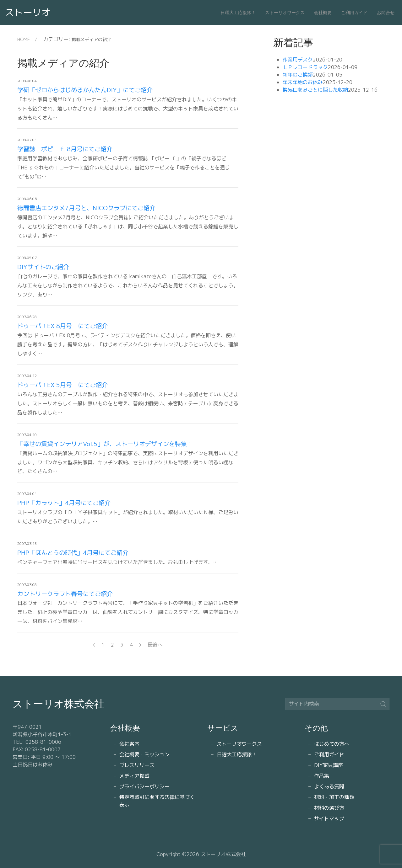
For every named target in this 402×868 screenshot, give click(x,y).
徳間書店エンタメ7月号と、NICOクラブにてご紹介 (86, 208)
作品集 (322, 776)
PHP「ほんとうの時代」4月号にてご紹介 (73, 553)
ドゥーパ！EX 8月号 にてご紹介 (62, 326)
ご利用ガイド (354, 13)
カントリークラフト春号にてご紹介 (65, 594)
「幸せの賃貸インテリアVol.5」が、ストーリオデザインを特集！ (105, 444)
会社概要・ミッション (144, 754)
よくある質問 (329, 786)
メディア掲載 (134, 776)
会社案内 (129, 744)
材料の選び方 (329, 808)
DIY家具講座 (329, 765)
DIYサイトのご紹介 (43, 267)
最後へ (155, 645)
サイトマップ (329, 818)
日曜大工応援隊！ (238, 13)
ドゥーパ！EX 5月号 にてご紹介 (62, 385)
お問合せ (386, 13)
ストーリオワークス (285, 13)
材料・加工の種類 (334, 797)
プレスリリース (137, 765)
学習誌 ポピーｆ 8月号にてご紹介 (65, 149)
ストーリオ (28, 12)
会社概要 (323, 13)
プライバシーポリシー (144, 786)
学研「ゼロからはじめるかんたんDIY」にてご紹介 (85, 90)
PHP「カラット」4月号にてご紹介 (64, 503)
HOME (24, 39)
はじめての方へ (332, 744)
